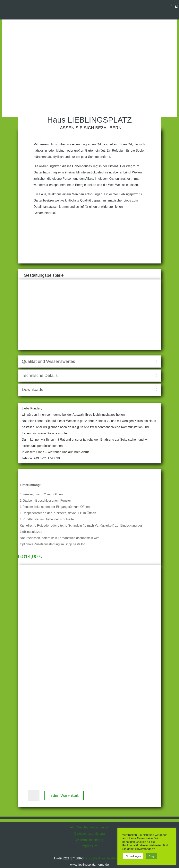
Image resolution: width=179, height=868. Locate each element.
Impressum (89, 846)
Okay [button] (151, 856)
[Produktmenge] (34, 796)
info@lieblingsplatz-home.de (106, 858)
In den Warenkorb (64, 796)
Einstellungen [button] (133, 856)
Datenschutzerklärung (89, 834)
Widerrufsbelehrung (89, 840)
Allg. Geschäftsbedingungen (89, 827)
